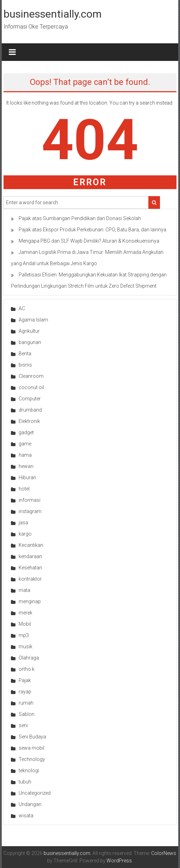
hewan (26, 466)
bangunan (30, 342)
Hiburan (27, 477)
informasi (30, 500)
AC (22, 308)
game (25, 444)
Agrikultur (29, 331)
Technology (32, 759)
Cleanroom (31, 376)
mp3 (24, 635)
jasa (23, 523)
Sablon (27, 714)
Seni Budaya (32, 737)
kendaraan (30, 556)
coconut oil (31, 387)
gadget (26, 432)
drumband (30, 410)
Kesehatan (30, 568)
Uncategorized (35, 793)
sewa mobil (31, 748)
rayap (25, 692)
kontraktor (30, 579)
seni (23, 725)
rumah (26, 703)
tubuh (25, 782)
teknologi (29, 770)
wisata (26, 816)
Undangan (30, 804)
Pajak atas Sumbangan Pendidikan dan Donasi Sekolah (80, 218)
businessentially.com (53, 14)
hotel (24, 489)
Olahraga (29, 658)
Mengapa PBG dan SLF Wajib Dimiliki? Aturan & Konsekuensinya (89, 241)
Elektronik (29, 421)
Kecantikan (31, 545)
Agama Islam (33, 320)
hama (25, 455)
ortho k (27, 669)
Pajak (25, 680)
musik (25, 647)
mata (24, 590)
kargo (25, 534)
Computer (30, 399)
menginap (30, 601)
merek (25, 613)
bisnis (25, 365)
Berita (25, 354)
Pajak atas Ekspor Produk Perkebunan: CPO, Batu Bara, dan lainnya (92, 230)
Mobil (25, 624)
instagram (30, 511)
